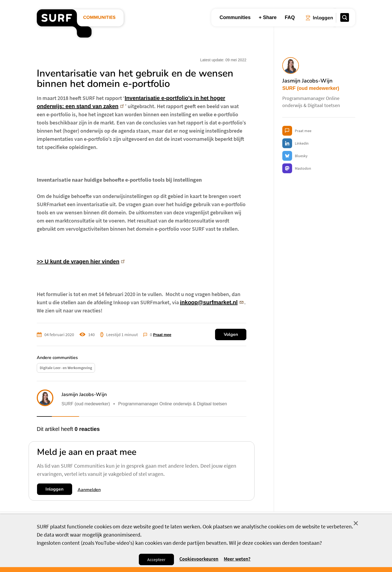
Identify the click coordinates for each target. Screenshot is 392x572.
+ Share (268, 17)
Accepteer (156, 559)
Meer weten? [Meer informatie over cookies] (237, 559)
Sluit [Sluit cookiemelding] (356, 523)
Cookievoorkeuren (199, 559)
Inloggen (54, 489)
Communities (235, 17)
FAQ (290, 17)
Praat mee (162, 335)
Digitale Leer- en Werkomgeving (66, 368)
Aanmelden (89, 490)
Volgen (231, 334)
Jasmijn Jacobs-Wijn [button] (84, 394)
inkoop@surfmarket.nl (212, 302)
